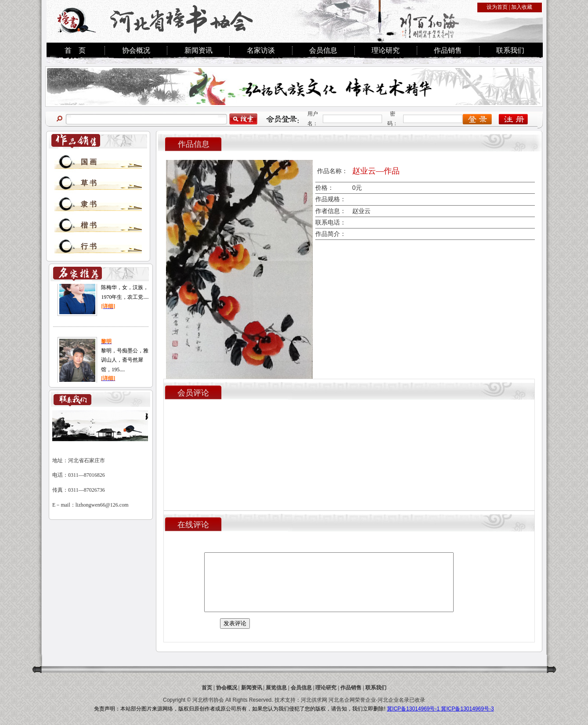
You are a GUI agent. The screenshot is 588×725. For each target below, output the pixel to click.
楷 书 (89, 225)
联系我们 (510, 50)
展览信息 (276, 688)
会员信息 (323, 50)
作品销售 (448, 50)
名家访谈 (261, 50)
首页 (207, 688)
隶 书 (89, 204)
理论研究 (386, 50)
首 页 (75, 50)
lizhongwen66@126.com (102, 505)
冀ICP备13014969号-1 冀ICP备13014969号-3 (440, 709)
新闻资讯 (198, 50)
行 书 (89, 246)
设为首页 (497, 7)
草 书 (89, 183)
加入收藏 (522, 7)
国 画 (89, 162)
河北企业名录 (393, 700)
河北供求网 (314, 700)
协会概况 (136, 50)
